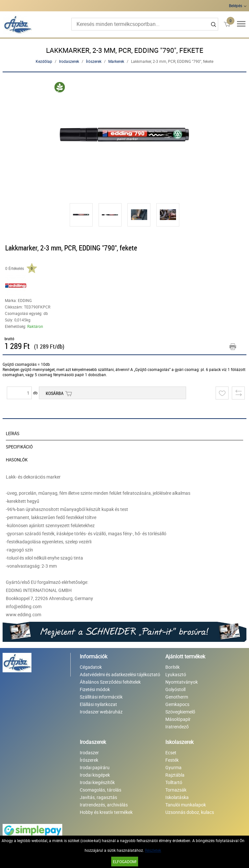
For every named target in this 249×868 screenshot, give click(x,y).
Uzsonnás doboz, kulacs (190, 812)
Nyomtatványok (182, 682)
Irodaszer (89, 752)
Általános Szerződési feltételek (110, 682)
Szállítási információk (101, 697)
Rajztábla (175, 775)
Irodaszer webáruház (101, 712)
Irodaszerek (69, 61)
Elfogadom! (125, 862)
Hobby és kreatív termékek (106, 812)
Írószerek (94, 61)
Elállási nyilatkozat (98, 704)
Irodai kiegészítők (97, 782)
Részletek (153, 850)
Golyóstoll (175, 689)
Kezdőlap (44, 61)
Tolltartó (174, 782)
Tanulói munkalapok (186, 805)
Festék (172, 760)
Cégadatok (91, 667)
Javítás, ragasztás (98, 797)
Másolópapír (178, 719)
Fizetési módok (95, 689)
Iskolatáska (177, 797)
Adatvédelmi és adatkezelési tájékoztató (120, 674)
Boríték (172, 667)
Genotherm (177, 697)
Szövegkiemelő (180, 712)
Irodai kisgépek (95, 775)
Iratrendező (177, 727)
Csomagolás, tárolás (101, 790)
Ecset (171, 752)
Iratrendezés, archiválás (104, 805)
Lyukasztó (176, 674)
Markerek (116, 61)
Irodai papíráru (95, 767)
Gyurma (173, 767)
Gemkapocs (177, 704)
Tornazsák (176, 790)
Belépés (236, 6)
